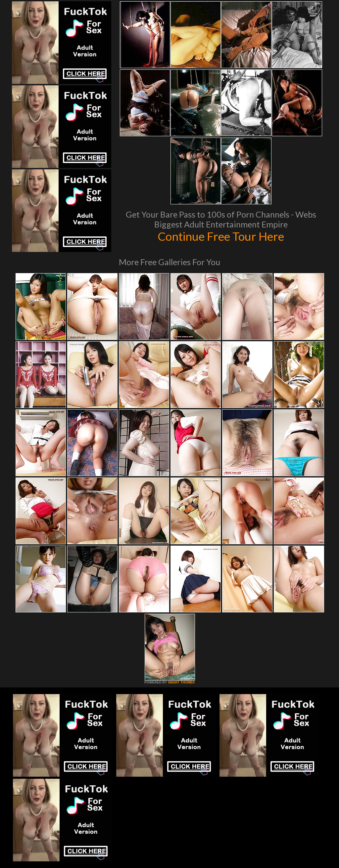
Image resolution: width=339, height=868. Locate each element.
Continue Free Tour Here (221, 236)
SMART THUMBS (181, 682)
